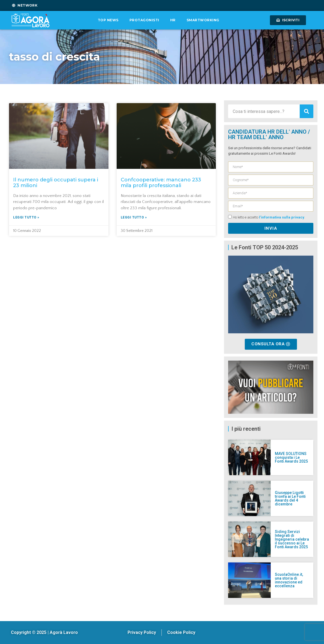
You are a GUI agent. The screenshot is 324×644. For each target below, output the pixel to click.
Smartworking (203, 20)
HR (173, 20)
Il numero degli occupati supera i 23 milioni (56, 183)
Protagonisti (144, 20)
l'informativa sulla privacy (282, 218)
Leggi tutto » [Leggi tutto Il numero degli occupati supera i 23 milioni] (26, 217)
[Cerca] (307, 111)
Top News (108, 20)
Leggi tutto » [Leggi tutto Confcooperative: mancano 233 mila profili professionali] (134, 217)
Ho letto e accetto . (269, 218)
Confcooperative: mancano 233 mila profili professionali (161, 183)
